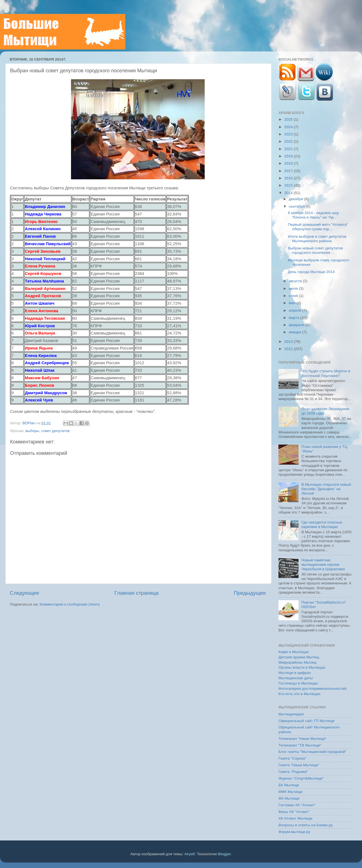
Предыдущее (250, 593)
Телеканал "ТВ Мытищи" (300, 745)
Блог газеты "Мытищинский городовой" (312, 752)
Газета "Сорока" (292, 758)
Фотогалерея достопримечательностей (312, 689)
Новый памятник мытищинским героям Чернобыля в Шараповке (323, 565)
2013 (289, 342)
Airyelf (190, 854)
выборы (32, 431)
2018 (289, 163)
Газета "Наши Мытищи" (299, 765)
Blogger (224, 854)
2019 (289, 156)
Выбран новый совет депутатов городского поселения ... (315, 250)
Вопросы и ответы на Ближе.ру (306, 825)
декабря (296, 199)
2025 (289, 119)
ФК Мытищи (289, 798)
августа (296, 281)
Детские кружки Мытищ (299, 657)
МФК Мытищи (290, 792)
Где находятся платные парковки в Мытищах (322, 524)
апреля (295, 310)
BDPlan (29, 423)
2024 (289, 127)
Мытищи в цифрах (295, 673)
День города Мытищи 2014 (311, 272)
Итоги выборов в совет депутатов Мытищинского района (317, 239)
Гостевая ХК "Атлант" (297, 805)
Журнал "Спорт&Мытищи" (301, 778)
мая (293, 303)
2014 (289, 193)
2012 (289, 349)
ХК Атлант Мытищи (295, 818)
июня (294, 296)
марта (294, 318)
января (295, 332)
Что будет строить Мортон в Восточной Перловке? (326, 373)
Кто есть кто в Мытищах (299, 694)
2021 (289, 149)
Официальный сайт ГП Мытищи (306, 721)
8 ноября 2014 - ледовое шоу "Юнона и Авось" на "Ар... (313, 215)
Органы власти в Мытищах (302, 667)
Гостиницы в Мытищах (298, 683)
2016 (289, 178)
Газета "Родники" (293, 772)
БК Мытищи (289, 785)
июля (294, 288)
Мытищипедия (291, 714)
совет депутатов (55, 431)
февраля (297, 325)
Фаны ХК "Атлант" (294, 812)
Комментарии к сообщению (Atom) (70, 604)
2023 (289, 134)
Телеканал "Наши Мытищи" (303, 739)
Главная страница (137, 593)
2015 (289, 185)
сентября (297, 206)
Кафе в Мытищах (294, 652)
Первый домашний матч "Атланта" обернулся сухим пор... (318, 227)
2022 (289, 141)
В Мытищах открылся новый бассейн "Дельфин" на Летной (326, 489)
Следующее (25, 593)
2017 (289, 171)
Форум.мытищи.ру (294, 832)
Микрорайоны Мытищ (297, 662)
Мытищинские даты (296, 678)
